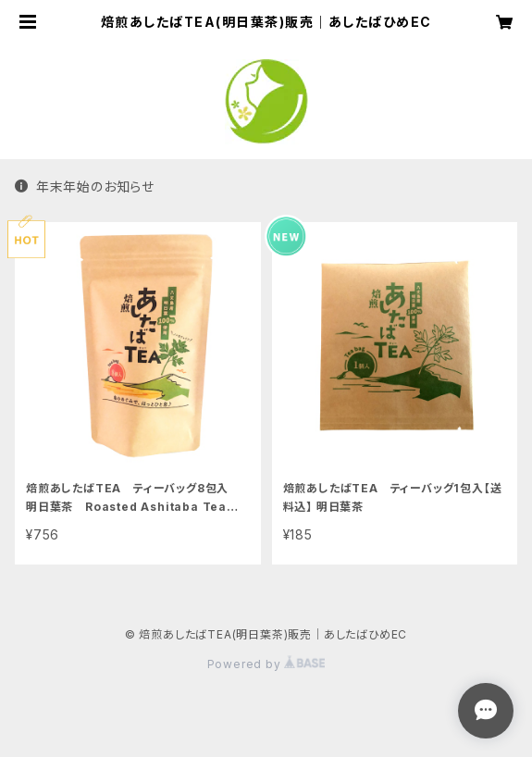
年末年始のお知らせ (85, 186)
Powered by (266, 664)
